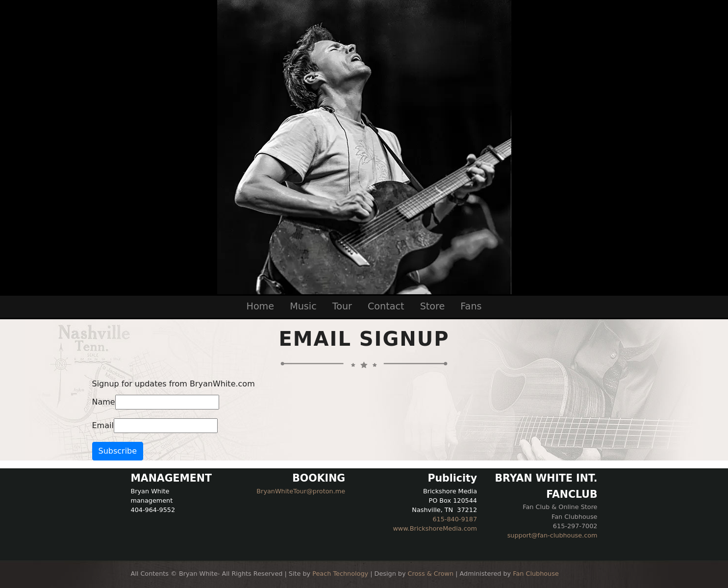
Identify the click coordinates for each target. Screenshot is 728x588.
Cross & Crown (431, 574)
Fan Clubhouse (536, 574)
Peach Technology (340, 574)
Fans (471, 306)
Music (303, 306)
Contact (386, 306)
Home (260, 306)
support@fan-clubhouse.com (552, 535)
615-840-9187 (455, 519)
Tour (342, 306)
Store (433, 306)
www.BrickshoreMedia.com (435, 528)
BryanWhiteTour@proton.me (301, 491)
